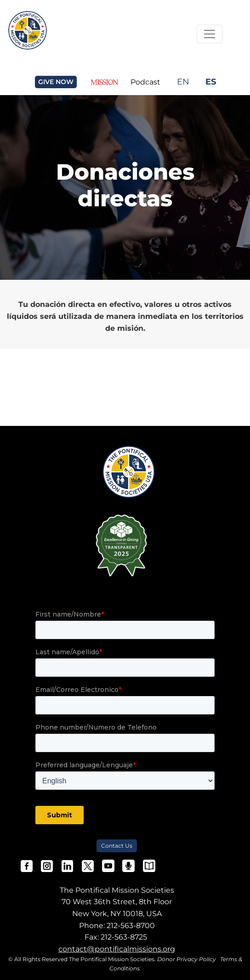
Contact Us (117, 846)
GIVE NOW (56, 82)
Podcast (145, 82)
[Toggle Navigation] (210, 34)
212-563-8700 (131, 926)
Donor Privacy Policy (187, 959)
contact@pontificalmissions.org (117, 949)
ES (211, 82)
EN (183, 82)
